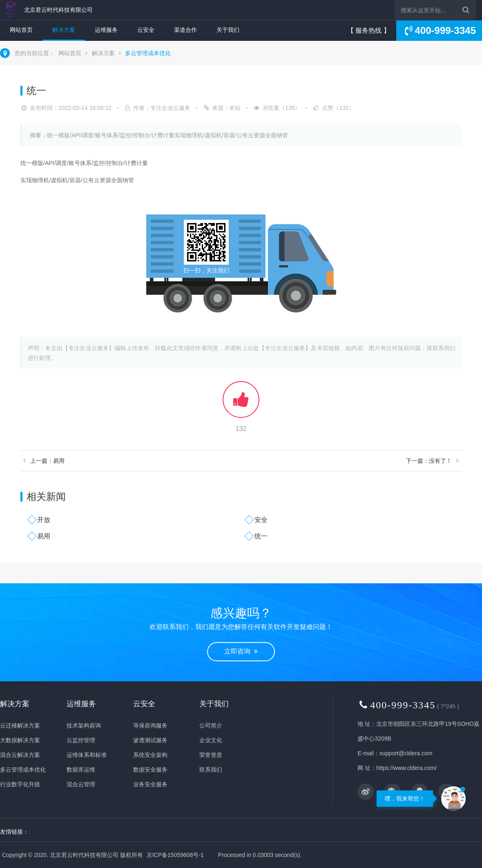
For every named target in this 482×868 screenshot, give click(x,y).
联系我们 (211, 770)
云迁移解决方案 (20, 725)
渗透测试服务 (150, 740)
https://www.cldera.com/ (406, 768)
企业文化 (211, 740)
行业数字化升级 (20, 784)
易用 (44, 536)
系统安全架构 (150, 755)
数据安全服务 (150, 770)
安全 (261, 520)
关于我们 (228, 30)
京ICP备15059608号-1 (175, 855)
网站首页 (21, 30)
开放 (44, 520)
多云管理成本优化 (148, 53)
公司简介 (211, 725)
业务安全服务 (150, 784)
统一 (261, 536)
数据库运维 (81, 770)
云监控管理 (81, 740)
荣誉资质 (211, 755)
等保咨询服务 (150, 725)
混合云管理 (81, 784)
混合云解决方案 (20, 755)
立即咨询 (241, 651)
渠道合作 (185, 30)
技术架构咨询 (84, 725)
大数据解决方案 (20, 740)
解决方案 (64, 30)
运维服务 (106, 30)
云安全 (146, 30)
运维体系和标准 (87, 755)
